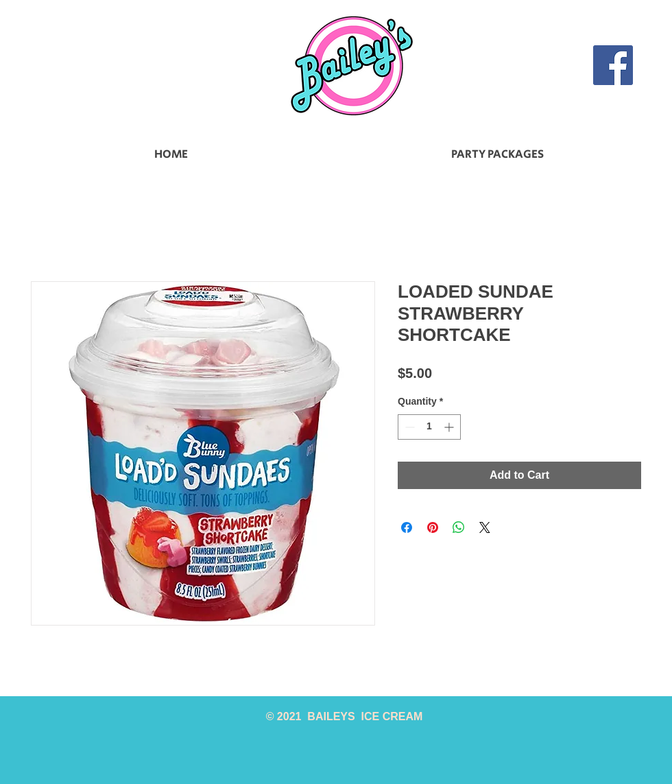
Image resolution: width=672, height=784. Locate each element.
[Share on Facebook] (407, 527)
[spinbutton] (429, 427)
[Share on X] (485, 527)
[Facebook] (613, 65)
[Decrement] (408, 427)
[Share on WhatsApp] (459, 527)
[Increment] (450, 427)
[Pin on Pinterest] (433, 527)
